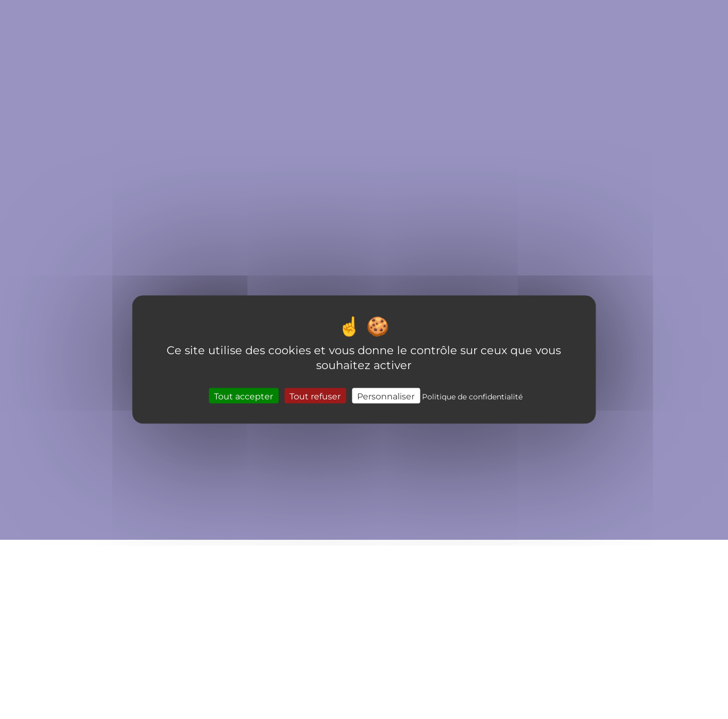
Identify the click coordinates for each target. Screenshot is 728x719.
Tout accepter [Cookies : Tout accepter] (243, 395)
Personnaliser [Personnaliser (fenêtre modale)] (386, 395)
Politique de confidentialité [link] (472, 396)
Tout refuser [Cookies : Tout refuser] (315, 395)
